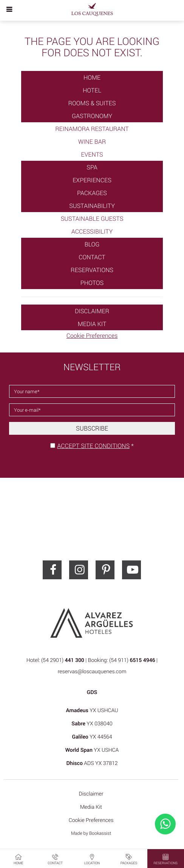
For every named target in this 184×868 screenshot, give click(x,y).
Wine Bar (92, 142)
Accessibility (92, 231)
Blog (92, 244)
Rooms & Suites (92, 103)
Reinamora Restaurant (92, 129)
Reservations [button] (166, 859)
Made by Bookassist (91, 833)
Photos (92, 283)
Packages (92, 193)
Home (92, 77)
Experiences (92, 180)
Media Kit (92, 324)
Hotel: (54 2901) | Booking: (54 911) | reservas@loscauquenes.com (92, 666)
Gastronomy (92, 116)
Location (92, 859)
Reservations (92, 270)
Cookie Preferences (92, 336)
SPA (92, 167)
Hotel (92, 90)
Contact (92, 257)
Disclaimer (92, 311)
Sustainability (92, 206)
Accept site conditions (93, 446)
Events (92, 154)
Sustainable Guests (92, 219)
